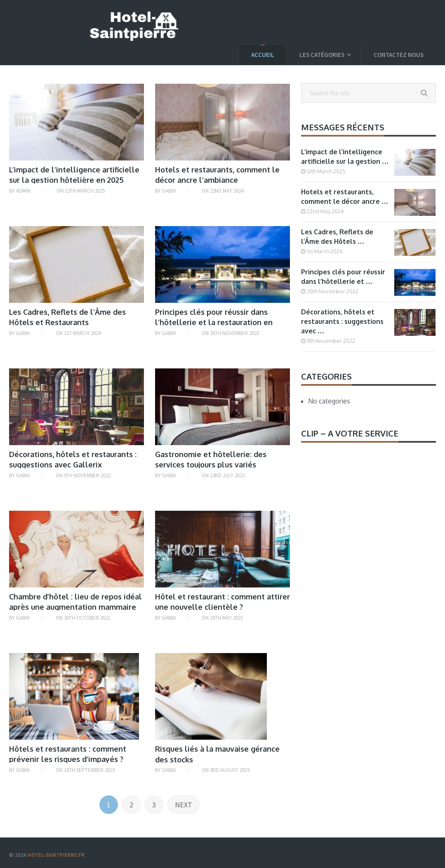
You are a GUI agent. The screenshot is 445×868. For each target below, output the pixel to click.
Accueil (263, 55)
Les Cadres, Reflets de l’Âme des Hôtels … (337, 237)
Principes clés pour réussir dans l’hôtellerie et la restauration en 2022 (214, 322)
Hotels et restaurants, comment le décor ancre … (345, 197)
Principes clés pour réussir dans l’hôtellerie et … (343, 277)
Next (184, 805)
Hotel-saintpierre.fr (56, 855)
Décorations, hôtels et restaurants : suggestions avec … (342, 321)
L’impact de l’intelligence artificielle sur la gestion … (345, 157)
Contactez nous (399, 55)
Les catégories (322, 55)
